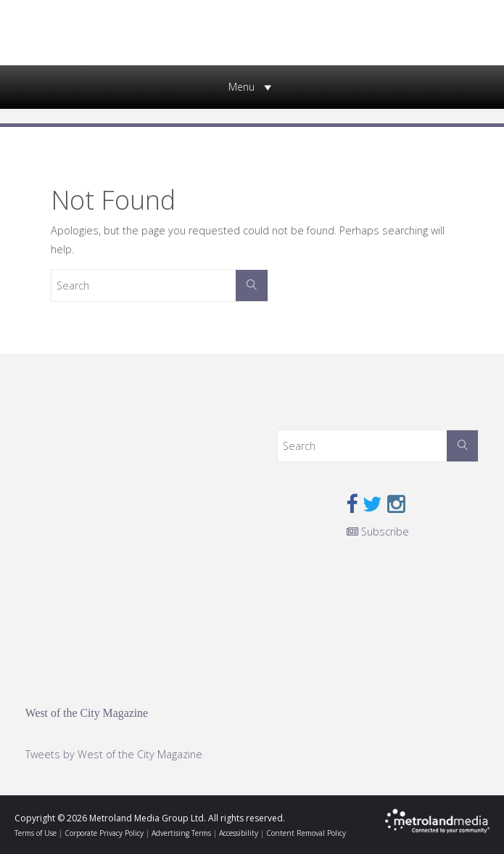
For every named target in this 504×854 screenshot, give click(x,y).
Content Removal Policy (306, 833)
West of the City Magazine (87, 713)
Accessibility (239, 833)
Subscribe (378, 531)
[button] (241, 87)
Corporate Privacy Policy (104, 833)
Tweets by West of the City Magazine (114, 754)
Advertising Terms (181, 833)
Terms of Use (36, 833)
